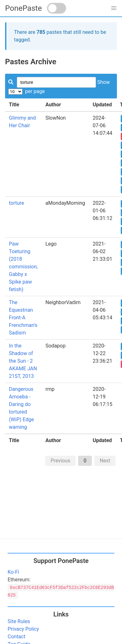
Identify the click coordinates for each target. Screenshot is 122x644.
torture (17, 203)
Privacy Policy (23, 629)
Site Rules (19, 621)
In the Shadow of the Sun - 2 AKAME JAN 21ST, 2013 (23, 361)
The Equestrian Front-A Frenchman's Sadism (23, 318)
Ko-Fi (13, 572)
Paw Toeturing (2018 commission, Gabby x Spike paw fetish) (23, 267)
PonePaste (24, 8)
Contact (17, 637)
